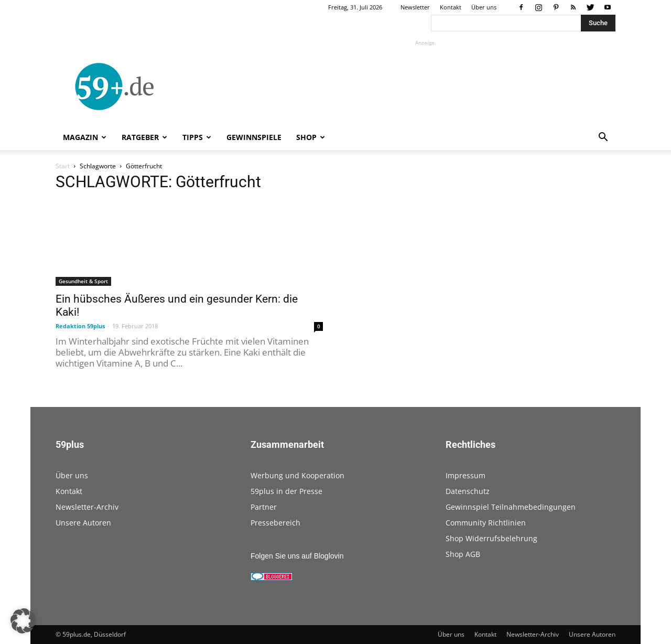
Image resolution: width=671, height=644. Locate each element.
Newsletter (415, 7)
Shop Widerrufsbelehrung (491, 538)
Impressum (466, 475)
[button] (603, 138)
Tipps (197, 137)
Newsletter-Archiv (87, 507)
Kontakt (451, 7)
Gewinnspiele (254, 137)
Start (63, 166)
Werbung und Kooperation (297, 475)
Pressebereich (275, 523)
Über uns (484, 7)
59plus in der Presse (286, 491)
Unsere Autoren (83, 523)
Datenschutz (468, 491)
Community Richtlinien (486, 523)
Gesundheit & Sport (83, 281)
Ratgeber (144, 137)
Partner (264, 507)
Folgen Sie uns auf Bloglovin (297, 556)
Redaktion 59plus (80, 326)
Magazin (85, 137)
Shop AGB (463, 554)
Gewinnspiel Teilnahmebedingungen (511, 507)
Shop (311, 137)
